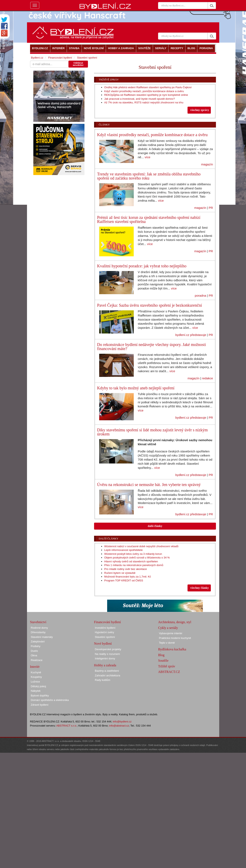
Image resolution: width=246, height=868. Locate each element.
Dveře (34, 651)
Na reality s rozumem (107, 654)
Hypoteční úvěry (104, 632)
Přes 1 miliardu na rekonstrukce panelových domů (134, 565)
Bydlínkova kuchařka (172, 649)
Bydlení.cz (37, 58)
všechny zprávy (200, 110)
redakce (208, 378)
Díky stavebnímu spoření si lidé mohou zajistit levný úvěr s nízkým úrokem (152, 432)
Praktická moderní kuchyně (175, 638)
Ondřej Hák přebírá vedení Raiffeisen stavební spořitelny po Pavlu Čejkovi (148, 87)
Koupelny (36, 677)
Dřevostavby (38, 632)
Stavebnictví (38, 622)
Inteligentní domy (105, 658)
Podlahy (36, 646)
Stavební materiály (42, 637)
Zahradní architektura (108, 675)
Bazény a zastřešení (107, 671)
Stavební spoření (87, 58)
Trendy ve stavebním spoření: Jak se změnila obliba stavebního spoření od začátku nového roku (149, 176)
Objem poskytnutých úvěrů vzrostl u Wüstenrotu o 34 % (137, 558)
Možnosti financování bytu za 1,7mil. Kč (128, 577)
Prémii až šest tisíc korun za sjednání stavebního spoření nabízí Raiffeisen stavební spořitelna (149, 219)
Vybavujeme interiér (171, 633)
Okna (34, 655)
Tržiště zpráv (109, 80)
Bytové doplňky (40, 696)
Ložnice (35, 682)
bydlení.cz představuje (191, 335)
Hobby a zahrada (105, 665)
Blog (161, 655)
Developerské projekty (108, 649)
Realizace (37, 660)
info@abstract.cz (119, 726)
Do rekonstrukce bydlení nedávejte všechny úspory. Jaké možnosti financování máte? (152, 347)
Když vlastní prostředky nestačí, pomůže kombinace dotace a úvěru (144, 91)
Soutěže (163, 661)
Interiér (35, 667)
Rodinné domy (39, 628)
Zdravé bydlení (40, 705)
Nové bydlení (103, 644)
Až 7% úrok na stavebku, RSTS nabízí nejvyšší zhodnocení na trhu (144, 102)
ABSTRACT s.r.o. (67, 726)
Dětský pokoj (38, 686)
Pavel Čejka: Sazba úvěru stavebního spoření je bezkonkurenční (150, 305)
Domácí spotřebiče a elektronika (50, 700)
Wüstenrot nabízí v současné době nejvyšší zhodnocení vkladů (141, 546)
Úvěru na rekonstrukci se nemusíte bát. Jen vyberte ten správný (149, 485)
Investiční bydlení (105, 628)
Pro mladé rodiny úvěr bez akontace (126, 569)
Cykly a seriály (168, 628)
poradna (200, 296)
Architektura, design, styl (175, 622)
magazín (207, 164)
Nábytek (36, 691)
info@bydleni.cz (122, 722)
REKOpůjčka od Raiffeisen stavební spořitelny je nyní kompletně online (146, 95)
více (147, 157)
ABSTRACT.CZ (169, 672)
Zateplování (38, 641)
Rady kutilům (103, 680)
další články (155, 526)
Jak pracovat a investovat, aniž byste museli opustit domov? (140, 99)
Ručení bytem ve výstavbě (120, 573)
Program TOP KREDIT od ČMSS (124, 580)
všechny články (199, 588)
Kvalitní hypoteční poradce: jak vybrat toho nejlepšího (142, 266)
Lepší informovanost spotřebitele (124, 550)
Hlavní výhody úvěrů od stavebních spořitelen (131, 561)
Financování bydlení (60, 58)
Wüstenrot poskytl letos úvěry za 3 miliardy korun (133, 554)
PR (211, 208)
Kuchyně (36, 672)
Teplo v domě (167, 643)
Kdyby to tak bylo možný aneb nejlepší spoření (136, 388)
